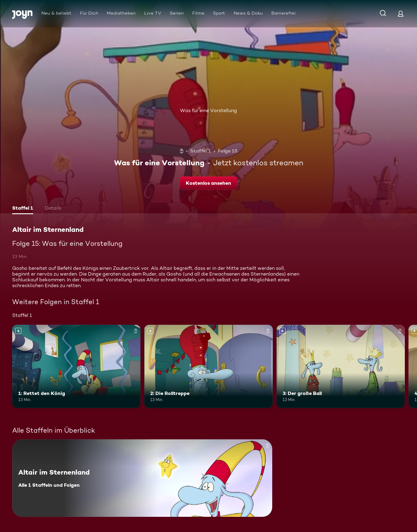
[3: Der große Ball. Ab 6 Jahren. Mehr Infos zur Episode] (341, 367)
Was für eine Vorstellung (208, 110)
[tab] (23, 209)
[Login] (401, 14)
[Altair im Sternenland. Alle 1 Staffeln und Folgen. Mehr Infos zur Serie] (142, 478)
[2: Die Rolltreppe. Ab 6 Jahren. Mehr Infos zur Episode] (208, 367)
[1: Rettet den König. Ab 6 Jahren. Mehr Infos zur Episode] (76, 367)
